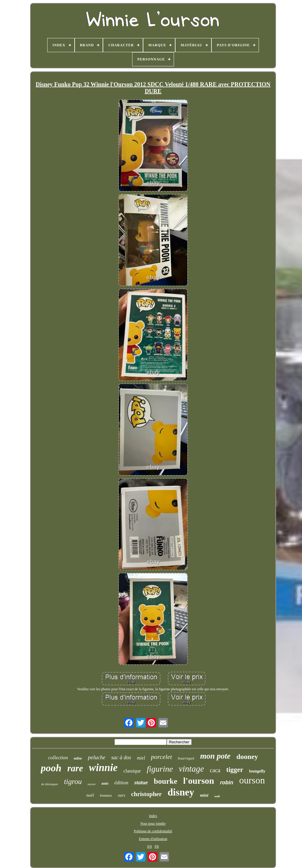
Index (153, 816)
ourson (252, 780)
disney (181, 792)
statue (141, 782)
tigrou (73, 781)
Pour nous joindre (153, 823)
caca (215, 770)
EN (150, 846)
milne (78, 758)
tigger (235, 770)
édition (121, 783)
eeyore (92, 784)
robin (227, 783)
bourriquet (186, 758)
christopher (146, 794)
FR (157, 846)
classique (132, 771)
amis (105, 783)
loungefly (257, 771)
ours (122, 795)
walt (217, 796)
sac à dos (121, 757)
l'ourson (199, 781)
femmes (106, 795)
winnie (103, 768)
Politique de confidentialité (153, 831)
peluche (97, 757)
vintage (191, 769)
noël (90, 795)
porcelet (161, 757)
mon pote (215, 756)
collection (58, 758)
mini (204, 795)
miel (141, 758)
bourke (166, 781)
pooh (51, 768)
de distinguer (50, 784)
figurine (160, 769)
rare (75, 768)
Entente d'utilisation (153, 839)
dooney (247, 757)
